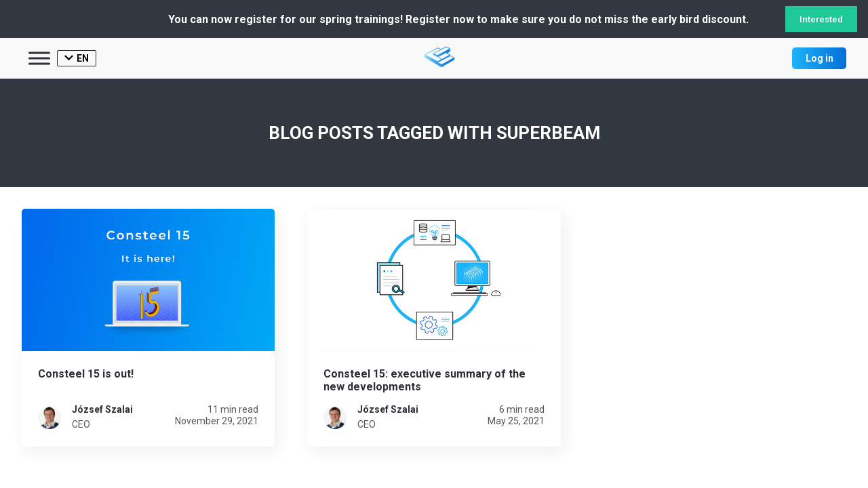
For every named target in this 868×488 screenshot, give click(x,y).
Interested (821, 19)
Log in (820, 58)
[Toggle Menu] (39, 58)
